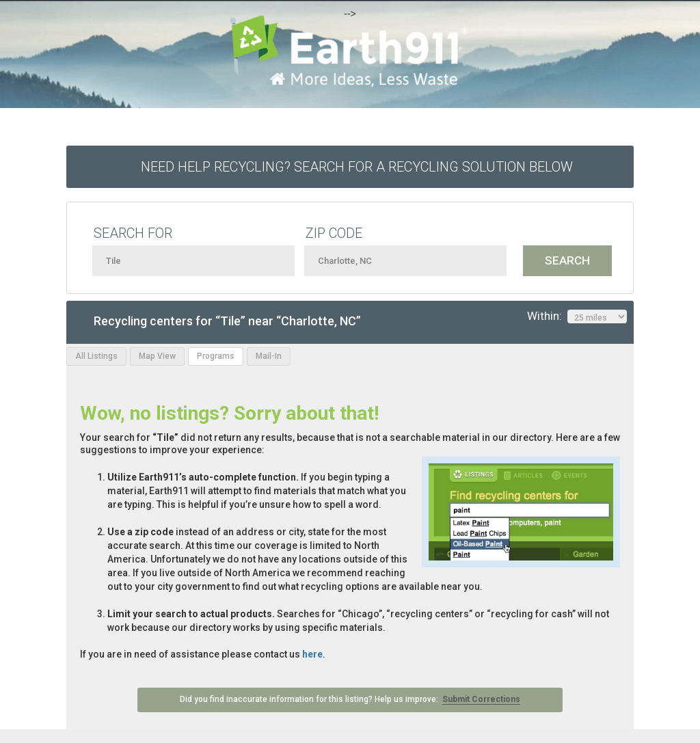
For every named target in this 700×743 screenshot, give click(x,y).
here (312, 654)
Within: (577, 316)
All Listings (96, 356)
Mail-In (269, 356)
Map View (157, 356)
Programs (216, 356)
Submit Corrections (481, 699)
